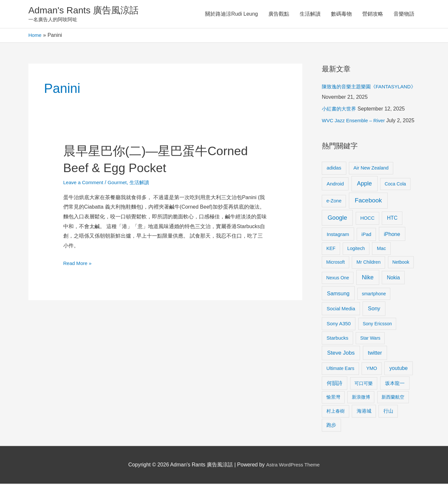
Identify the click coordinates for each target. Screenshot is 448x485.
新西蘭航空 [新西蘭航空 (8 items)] (393, 398)
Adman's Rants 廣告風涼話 (87, 11)
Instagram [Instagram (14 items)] (338, 235)
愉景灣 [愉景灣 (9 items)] (333, 398)
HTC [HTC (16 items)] (392, 219)
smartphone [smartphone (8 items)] (374, 295)
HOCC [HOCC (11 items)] (367, 219)
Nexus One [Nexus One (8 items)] (338, 279)
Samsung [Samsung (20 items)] (338, 295)
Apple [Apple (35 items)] (365, 185)
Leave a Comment (85, 184)
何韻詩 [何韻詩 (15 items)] (335, 384)
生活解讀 (310, 15)
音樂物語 (404, 15)
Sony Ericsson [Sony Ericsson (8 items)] (377, 325)
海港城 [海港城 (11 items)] (364, 412)
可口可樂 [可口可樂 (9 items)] (364, 385)
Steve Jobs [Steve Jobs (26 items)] (341, 354)
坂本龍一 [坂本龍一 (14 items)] (395, 384)
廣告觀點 (279, 15)
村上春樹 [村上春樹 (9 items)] (336, 412)
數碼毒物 (341, 15)
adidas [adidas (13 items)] (334, 169)
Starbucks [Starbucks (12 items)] (338, 339)
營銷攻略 (373, 15)
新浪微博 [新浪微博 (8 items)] (361, 398)
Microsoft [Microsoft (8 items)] (336, 263)
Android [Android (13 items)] (335, 185)
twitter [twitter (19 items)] (375, 354)
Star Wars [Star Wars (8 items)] (370, 339)
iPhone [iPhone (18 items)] (392, 235)
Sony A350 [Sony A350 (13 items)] (339, 325)
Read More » (78, 265)
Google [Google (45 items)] (337, 219)
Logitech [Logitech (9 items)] (356, 250)
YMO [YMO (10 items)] (372, 370)
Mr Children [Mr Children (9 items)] (368, 263)
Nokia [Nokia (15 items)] (393, 279)
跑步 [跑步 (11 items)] (331, 426)
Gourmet (120, 184)
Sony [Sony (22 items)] (374, 310)
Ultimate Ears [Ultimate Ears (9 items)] (340, 370)
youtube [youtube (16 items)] (398, 369)
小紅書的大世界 (340, 110)
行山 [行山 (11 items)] (388, 412)
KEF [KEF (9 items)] (331, 250)
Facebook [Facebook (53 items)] (368, 202)
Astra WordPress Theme (293, 466)
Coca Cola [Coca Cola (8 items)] (395, 185)
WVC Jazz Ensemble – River (355, 122)
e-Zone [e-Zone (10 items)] (334, 202)
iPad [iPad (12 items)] (366, 235)
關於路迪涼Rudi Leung (231, 15)
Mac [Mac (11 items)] (381, 250)
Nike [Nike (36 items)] (368, 279)
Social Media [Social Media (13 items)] (341, 310)
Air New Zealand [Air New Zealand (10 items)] (371, 169)
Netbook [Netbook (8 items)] (401, 263)
